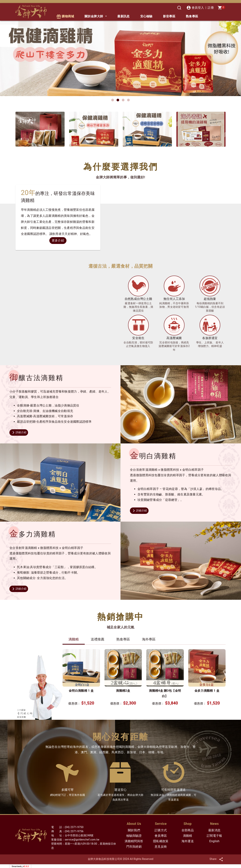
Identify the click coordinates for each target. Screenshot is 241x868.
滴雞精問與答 (134, 841)
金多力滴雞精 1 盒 (207, 691)
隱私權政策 (161, 841)
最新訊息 (123, 16)
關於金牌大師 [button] (94, 16)
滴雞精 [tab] (74, 639)
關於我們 (134, 830)
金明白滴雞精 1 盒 (81, 691)
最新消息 (214, 830)
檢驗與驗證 (134, 836)
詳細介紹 (19, 432)
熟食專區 (192, 16)
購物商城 (65, 17)
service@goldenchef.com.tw (82, 840)
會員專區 (161, 836)
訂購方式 (161, 830)
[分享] (221, 859)
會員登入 (195, 8)
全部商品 (188, 830)
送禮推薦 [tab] (98, 639)
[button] (113, 100)
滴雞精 (188, 836)
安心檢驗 (146, 16)
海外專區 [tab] (149, 639)
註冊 (211, 8)
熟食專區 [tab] (123, 639)
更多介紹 (58, 240)
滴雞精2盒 (123, 691)
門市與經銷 (134, 847)
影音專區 (169, 16)
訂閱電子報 (214, 836)
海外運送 (188, 841)
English (214, 841)
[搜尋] (179, 8)
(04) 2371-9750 (74, 827)
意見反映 (161, 847)
